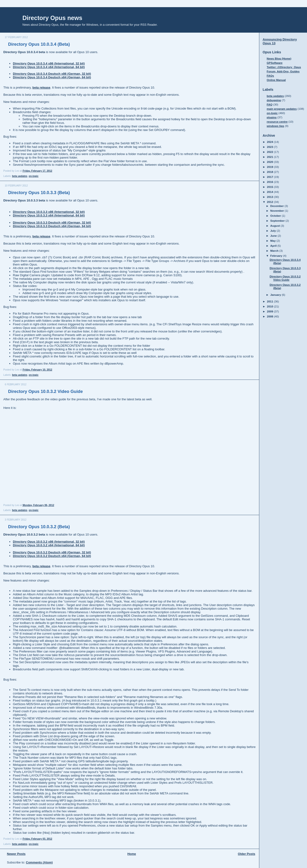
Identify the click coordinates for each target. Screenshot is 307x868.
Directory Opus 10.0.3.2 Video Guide (45, 391)
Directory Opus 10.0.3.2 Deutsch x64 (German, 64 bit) (52, 556)
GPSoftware (275, 63)
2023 (270, 147)
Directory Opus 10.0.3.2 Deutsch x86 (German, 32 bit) (52, 552)
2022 (270, 152)
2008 (270, 316)
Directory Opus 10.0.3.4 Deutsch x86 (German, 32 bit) (52, 74)
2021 (270, 157)
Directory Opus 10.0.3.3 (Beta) (39, 193)
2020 (270, 162)
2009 (270, 311)
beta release (41, 88)
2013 (270, 197)
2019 (270, 167)
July (273, 231)
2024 (270, 142)
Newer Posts (16, 854)
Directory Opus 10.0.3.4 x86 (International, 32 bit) (49, 63)
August (276, 226)
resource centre (277, 122)
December (277, 206)
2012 (270, 202)
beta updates (20, 176)
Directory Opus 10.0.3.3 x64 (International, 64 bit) (49, 215)
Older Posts (247, 854)
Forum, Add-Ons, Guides (283, 71)
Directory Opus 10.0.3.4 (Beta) (39, 44)
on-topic (34, 176)
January (276, 295)
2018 (270, 172)
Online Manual (276, 80)
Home (132, 854)
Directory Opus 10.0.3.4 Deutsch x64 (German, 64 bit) (52, 77)
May (273, 241)
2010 (270, 306)
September (278, 221)
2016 (270, 182)
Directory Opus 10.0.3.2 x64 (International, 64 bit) (49, 545)
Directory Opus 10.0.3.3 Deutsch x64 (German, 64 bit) (52, 226)
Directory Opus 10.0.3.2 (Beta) (39, 527)
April (274, 246)
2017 (270, 177)
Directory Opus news (52, 18)
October (276, 216)
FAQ (270, 104)
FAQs (270, 76)
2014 (270, 192)
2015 (270, 187)
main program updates (282, 109)
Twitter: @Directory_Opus (284, 67)
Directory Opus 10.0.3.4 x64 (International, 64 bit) (49, 67)
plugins (272, 117)
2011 (270, 301)
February (277, 256)
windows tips (275, 126)
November (277, 211)
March (275, 251)
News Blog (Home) (279, 58)
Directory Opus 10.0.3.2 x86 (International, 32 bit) (49, 542)
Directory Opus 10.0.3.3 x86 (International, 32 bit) (49, 212)
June (274, 236)
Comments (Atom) (39, 862)
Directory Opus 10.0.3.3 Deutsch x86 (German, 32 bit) (52, 223)
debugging (274, 100)
